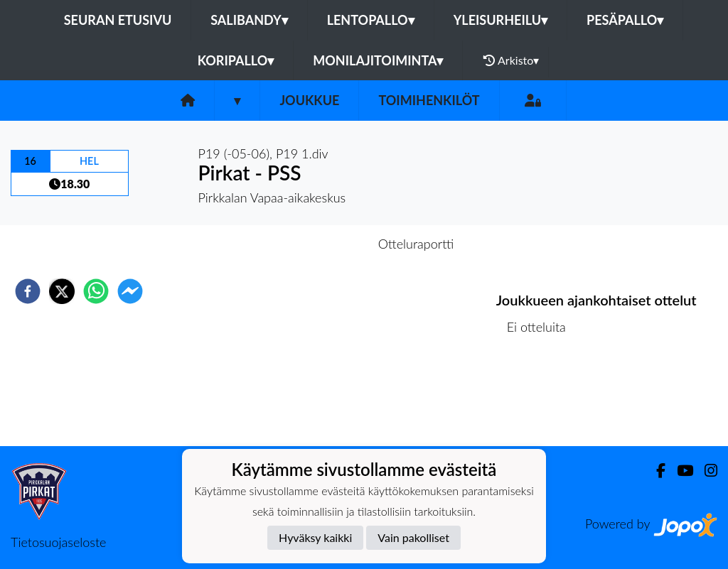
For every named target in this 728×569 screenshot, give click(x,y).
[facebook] (28, 291)
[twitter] (62, 291)
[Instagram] (705, 471)
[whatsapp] (96, 291)
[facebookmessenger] (130, 291)
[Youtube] (679, 471)
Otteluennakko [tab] (315, 244)
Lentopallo (371, 20)
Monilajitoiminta (378, 60)
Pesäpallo (625, 20)
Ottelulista (542, 398)
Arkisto (511, 60)
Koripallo (236, 60)
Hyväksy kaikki (315, 537)
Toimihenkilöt (429, 100)
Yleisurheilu (500, 20)
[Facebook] (655, 471)
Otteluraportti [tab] (416, 244)
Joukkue (309, 100)
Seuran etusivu (118, 20)
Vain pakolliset (413, 537)
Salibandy (249, 20)
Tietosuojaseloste (58, 542)
